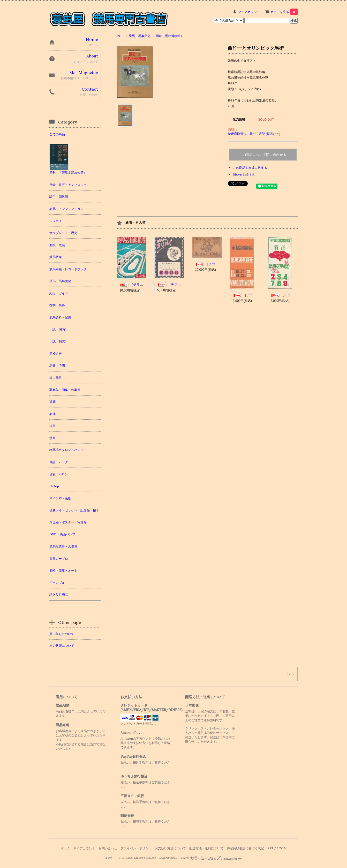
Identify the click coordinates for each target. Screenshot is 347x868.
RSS (270, 848)
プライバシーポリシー (136, 848)
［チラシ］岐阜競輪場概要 (145, 285)
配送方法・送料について (206, 848)
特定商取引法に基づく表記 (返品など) (254, 134)
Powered (211, 858)
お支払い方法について (170, 848)
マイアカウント (249, 12)
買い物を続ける (244, 175)
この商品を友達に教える (250, 168)
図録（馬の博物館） (170, 36)
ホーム (65, 848)
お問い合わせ (108, 848)
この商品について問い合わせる (263, 155)
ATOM (282, 848)
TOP (120, 36)
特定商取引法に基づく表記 (245, 848)
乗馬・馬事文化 (140, 36)
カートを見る (284, 12)
